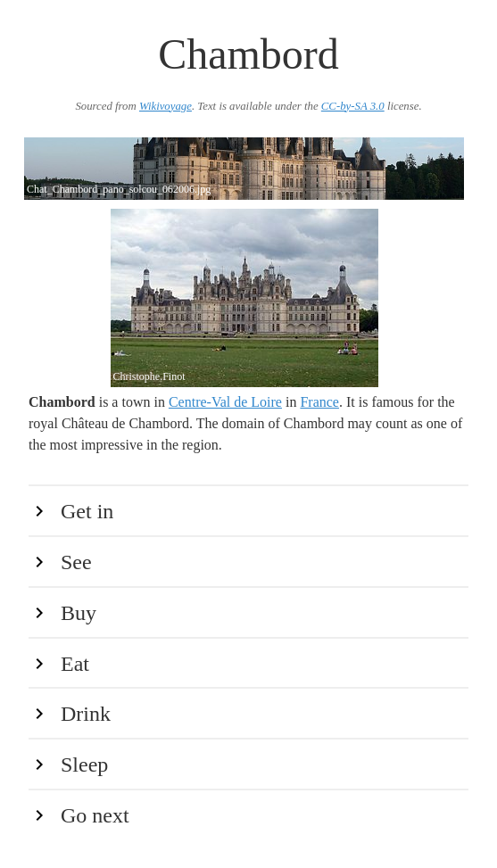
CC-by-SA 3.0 (353, 106)
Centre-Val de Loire (225, 402)
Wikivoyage (166, 106)
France (319, 402)
